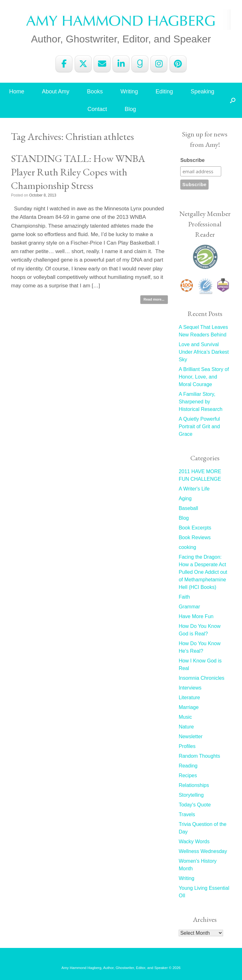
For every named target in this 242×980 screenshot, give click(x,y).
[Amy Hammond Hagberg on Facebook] (64, 64)
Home (17, 91)
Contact (97, 109)
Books (95, 91)
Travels (187, 814)
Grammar (189, 607)
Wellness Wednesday (203, 851)
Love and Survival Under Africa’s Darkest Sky (204, 352)
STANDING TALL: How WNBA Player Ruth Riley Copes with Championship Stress (78, 172)
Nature (186, 727)
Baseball (188, 508)
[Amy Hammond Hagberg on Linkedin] (121, 64)
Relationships (194, 785)
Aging (185, 498)
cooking (187, 547)
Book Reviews (195, 537)
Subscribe (192, 160)
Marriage (189, 707)
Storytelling (191, 795)
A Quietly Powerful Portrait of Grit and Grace (199, 426)
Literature (189, 698)
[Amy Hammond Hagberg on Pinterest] (178, 64)
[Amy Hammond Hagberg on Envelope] (102, 64)
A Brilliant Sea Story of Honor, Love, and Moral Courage (204, 377)
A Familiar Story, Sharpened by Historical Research (201, 402)
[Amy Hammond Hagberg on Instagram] (159, 64)
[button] (233, 100)
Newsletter (191, 736)
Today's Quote (195, 805)
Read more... (154, 299)
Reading (188, 766)
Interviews (190, 688)
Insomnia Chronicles (202, 678)
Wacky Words (194, 842)
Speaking (202, 91)
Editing (164, 91)
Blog (130, 109)
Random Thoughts (199, 756)
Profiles (187, 746)
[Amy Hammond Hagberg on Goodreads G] (140, 64)
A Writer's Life (194, 489)
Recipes (188, 775)
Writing (129, 91)
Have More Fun (196, 616)
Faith (184, 597)
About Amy (56, 91)
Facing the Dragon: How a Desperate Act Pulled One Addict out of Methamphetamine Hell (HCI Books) (203, 572)
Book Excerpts (195, 528)
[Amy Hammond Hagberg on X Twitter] (83, 64)
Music (185, 717)
